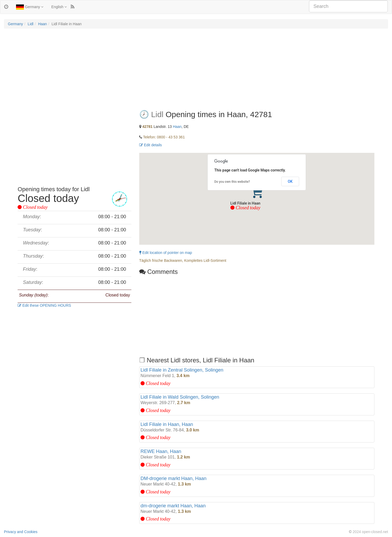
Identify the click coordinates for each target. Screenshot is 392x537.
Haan (42, 24)
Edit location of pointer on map (166, 253)
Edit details (151, 145)
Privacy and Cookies (21, 532)
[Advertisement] (196, 71)
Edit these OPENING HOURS (44, 305)
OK (290, 181)
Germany (30, 7)
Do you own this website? (232, 182)
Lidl (30, 24)
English (59, 7)
